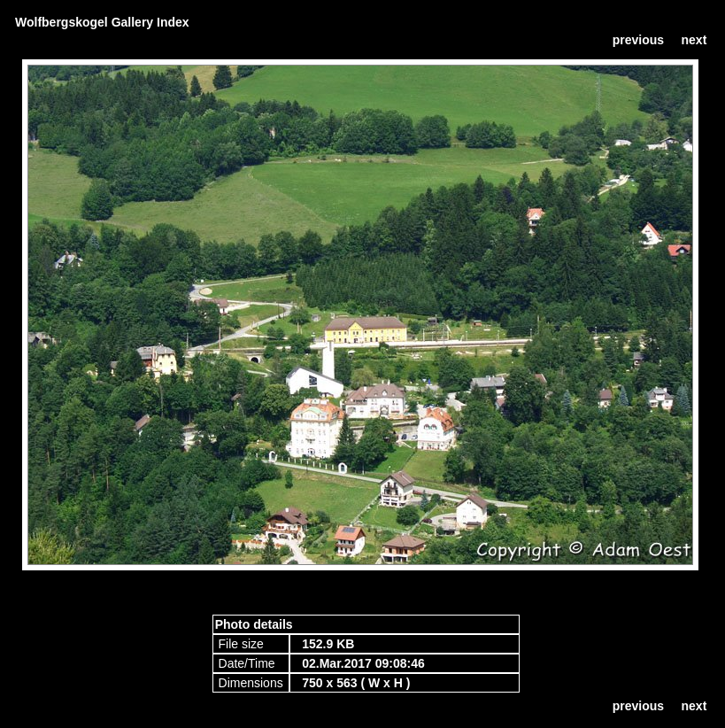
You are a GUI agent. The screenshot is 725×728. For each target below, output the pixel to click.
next (694, 40)
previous (638, 40)
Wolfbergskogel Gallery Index (102, 22)
